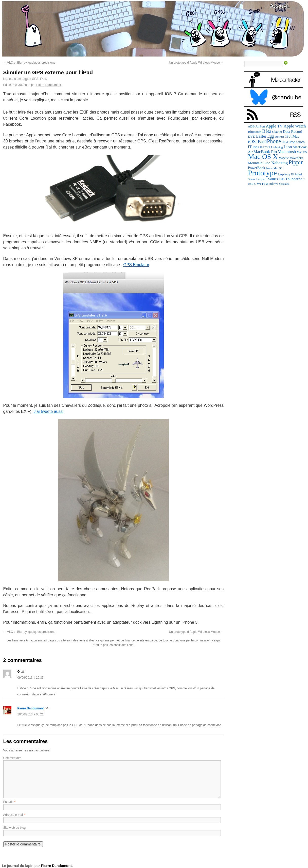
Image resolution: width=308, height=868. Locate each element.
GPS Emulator (136, 265)
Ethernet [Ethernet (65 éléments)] (279, 137)
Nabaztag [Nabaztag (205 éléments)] (280, 163)
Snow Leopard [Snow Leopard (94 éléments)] (258, 179)
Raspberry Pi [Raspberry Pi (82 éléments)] (286, 174)
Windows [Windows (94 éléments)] (272, 184)
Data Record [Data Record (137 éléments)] (293, 132)
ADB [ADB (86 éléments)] (251, 126)
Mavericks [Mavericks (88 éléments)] (296, 158)
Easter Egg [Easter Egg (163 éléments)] (265, 136)
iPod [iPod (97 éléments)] (285, 142)
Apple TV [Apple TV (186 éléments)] (274, 126)
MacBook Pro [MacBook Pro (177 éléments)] (265, 152)
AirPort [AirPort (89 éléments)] (260, 126)
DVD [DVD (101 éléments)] (252, 136)
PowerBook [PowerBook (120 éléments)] (257, 168)
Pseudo (8, 802)
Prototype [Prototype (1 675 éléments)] (262, 173)
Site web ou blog (15, 828)
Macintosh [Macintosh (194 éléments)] (287, 152)
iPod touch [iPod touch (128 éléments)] (296, 142)
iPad (43, 79)
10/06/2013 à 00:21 (31, 714)
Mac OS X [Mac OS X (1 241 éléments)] (263, 156)
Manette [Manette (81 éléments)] (284, 158)
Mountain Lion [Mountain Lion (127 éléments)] (259, 163)
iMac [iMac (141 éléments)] (295, 136)
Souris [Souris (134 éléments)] (273, 179)
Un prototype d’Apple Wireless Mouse (196, 63)
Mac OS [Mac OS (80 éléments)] (302, 152)
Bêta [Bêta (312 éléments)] (267, 131)
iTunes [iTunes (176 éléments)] (254, 147)
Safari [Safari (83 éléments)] (298, 174)
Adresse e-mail (13, 815)
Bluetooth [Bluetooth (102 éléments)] (255, 132)
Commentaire (12, 758)
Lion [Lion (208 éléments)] (288, 147)
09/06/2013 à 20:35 (31, 678)
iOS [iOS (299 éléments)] (252, 142)
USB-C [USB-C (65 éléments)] (252, 184)
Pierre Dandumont (49, 85)
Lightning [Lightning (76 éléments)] (277, 147)
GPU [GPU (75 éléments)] (288, 137)
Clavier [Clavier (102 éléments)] (277, 132)
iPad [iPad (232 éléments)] (261, 142)
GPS (35, 79)
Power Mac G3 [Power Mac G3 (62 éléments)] (274, 168)
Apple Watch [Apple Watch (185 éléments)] (295, 126)
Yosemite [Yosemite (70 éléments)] (284, 184)
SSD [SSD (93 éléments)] (282, 179)
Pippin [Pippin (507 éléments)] (296, 162)
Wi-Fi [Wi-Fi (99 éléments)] (261, 184)
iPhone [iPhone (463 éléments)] (273, 141)
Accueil (280, 6)
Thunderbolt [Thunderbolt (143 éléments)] (295, 179)
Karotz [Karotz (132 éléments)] (265, 147)
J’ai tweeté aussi (49, 411)
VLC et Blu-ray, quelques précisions (29, 63)
